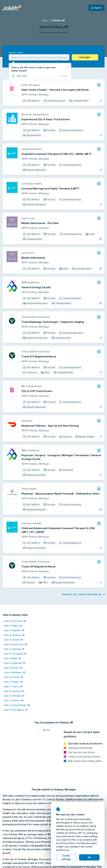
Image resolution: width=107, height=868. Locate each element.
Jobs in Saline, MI (13, 626)
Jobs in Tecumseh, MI (15, 654)
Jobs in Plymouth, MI (14, 663)
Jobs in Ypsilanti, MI (14, 649)
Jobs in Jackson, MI (14, 635)
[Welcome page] (12, 8)
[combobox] (39, 57)
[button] (85, 57)
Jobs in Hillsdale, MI (14, 696)
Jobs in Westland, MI (15, 672)
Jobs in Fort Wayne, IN (16, 710)
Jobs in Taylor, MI (13, 686)
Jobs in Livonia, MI (13, 677)
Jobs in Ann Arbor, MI (15, 621)
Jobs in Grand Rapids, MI (17, 705)
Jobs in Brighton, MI (14, 630)
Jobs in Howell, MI (13, 640)
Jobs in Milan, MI (12, 658)
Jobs (45, 20)
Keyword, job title (16, 53)
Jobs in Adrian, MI (13, 668)
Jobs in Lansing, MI (14, 691)
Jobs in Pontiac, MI (14, 700)
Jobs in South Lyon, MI (16, 644)
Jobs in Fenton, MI (13, 682)
